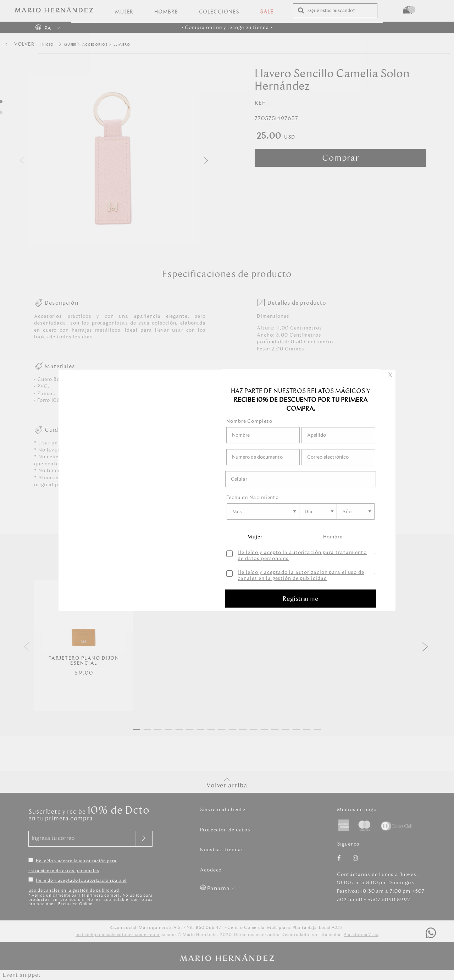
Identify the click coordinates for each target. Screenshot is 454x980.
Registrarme (301, 599)
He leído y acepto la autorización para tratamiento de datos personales (302, 556)
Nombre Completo (249, 421)
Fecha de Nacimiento (253, 497)
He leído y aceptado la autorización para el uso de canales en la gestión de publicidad (301, 576)
